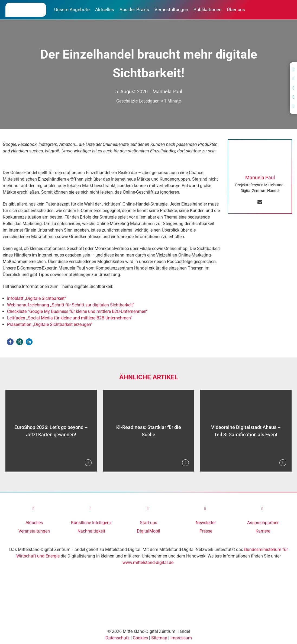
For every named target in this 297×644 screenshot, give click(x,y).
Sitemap (159, 638)
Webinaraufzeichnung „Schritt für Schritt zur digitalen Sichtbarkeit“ (71, 305)
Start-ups (148, 523)
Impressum (181, 638)
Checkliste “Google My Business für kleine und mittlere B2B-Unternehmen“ (77, 311)
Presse (206, 531)
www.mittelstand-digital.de (148, 563)
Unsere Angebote (72, 9)
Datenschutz (117, 638)
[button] (10, 342)
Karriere (263, 531)
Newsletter (206, 523)
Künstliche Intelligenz (91, 523)
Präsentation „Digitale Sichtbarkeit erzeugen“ (50, 324)
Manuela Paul (167, 92)
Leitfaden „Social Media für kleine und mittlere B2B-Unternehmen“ (70, 318)
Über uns (236, 9)
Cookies (140, 638)
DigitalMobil (148, 531)
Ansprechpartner (263, 523)
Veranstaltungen (171, 9)
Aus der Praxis (134, 9)
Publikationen (207, 9)
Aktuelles (105, 9)
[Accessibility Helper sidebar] (7, 637)
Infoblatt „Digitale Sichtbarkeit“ (37, 298)
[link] (34, 509)
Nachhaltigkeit (91, 531)
